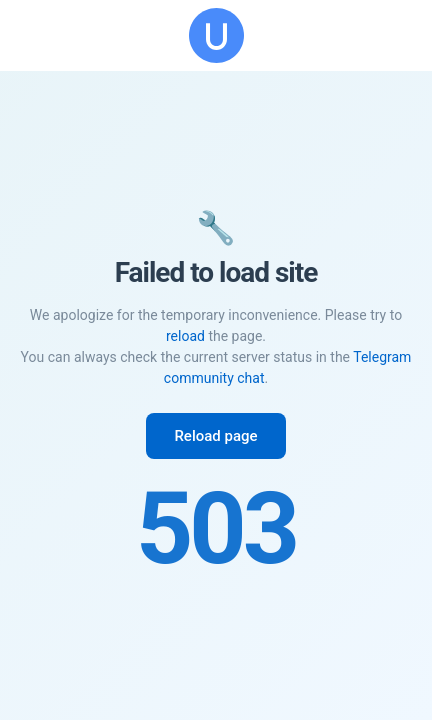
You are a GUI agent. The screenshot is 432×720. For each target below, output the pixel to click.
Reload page (215, 436)
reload (185, 336)
